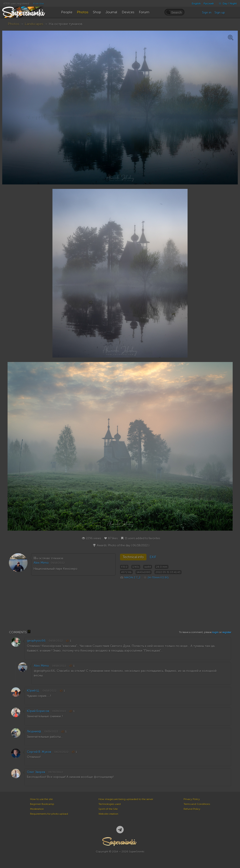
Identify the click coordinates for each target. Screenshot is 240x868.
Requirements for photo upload (49, 814)
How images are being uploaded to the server (126, 799)
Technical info (133, 557)
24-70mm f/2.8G (158, 577)
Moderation (37, 809)
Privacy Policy (192, 799)
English (196, 4)
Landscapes (34, 24)
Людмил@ (34, 731)
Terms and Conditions (197, 804)
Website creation (108, 814)
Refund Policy (192, 809)
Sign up (220, 13)
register (227, 632)
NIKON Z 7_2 (132, 577)
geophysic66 (36, 641)
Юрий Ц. (33, 691)
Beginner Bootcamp (42, 804)
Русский (209, 4)
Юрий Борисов (38, 711)
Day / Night (227, 4)
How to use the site (41, 799)
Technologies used (110, 804)
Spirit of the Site (108, 809)
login (215, 632)
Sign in (207, 13)
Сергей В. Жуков (39, 752)
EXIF (153, 557)
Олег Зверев (36, 772)
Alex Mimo (41, 563)
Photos (14, 24)
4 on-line (38, 4)
